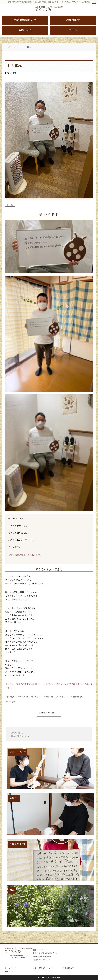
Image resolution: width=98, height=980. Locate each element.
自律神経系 (75, 697)
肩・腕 (10, 205)
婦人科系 (21, 697)
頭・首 (9, 702)
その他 (9, 697)
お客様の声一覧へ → (49, 713)
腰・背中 (60, 697)
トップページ (10, 47)
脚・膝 (46, 697)
